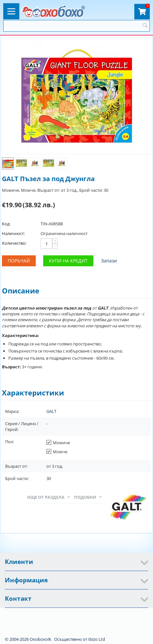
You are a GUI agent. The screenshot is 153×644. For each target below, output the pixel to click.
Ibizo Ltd (97, 639)
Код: (6, 224)
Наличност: (13, 233)
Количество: (14, 243)
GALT (51, 411)
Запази (109, 261)
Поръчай (19, 261)
